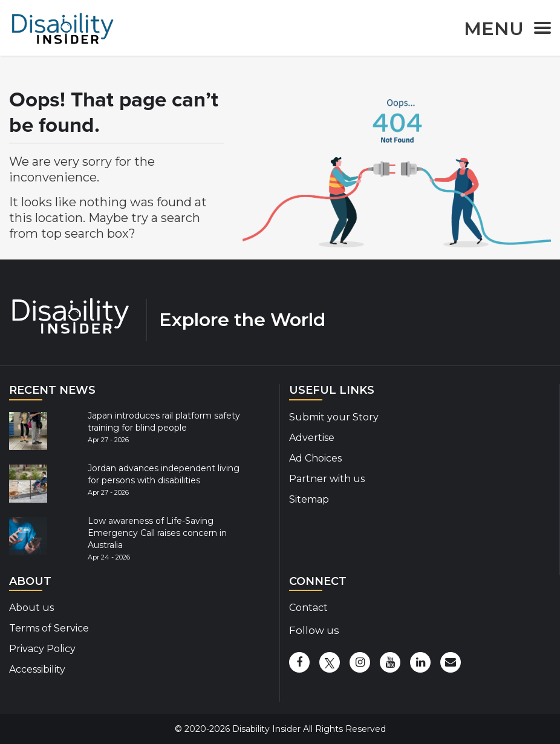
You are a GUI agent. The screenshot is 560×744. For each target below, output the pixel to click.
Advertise (312, 438)
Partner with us (327, 479)
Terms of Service (49, 628)
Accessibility (37, 669)
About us (31, 608)
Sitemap (309, 499)
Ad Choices (315, 458)
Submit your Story (334, 417)
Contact (308, 608)
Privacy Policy (42, 649)
